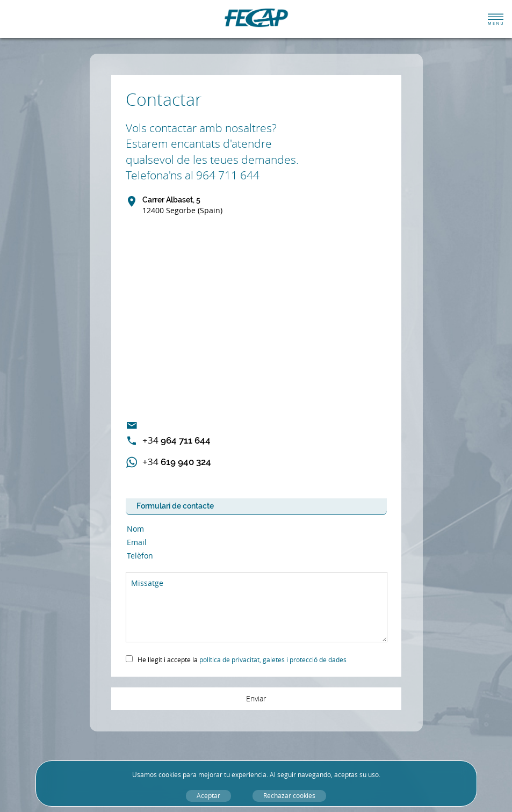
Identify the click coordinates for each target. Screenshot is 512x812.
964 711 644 (176, 440)
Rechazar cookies (289, 796)
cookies (170, 775)
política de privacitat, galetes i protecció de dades (273, 660)
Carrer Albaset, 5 (182, 206)
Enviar (256, 698)
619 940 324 (177, 462)
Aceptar (208, 796)
